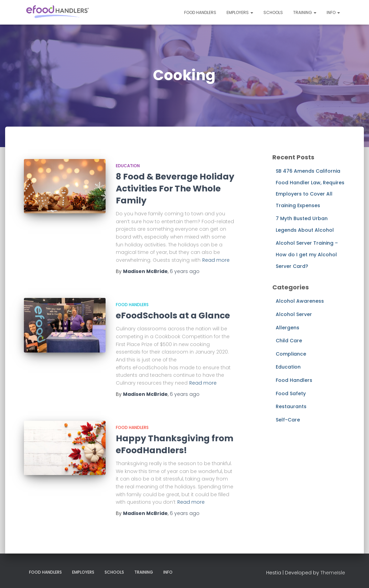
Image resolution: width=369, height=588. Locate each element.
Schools (273, 12)
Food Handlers (200, 12)
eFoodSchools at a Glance (173, 315)
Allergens (288, 328)
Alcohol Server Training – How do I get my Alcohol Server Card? (307, 254)
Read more (216, 260)
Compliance (291, 354)
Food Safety (291, 393)
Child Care (289, 341)
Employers (240, 12)
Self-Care (288, 420)
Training (305, 12)
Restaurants (291, 406)
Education (128, 166)
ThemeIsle (333, 573)
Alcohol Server (294, 314)
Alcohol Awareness (300, 301)
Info (333, 12)
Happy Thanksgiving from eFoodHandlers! (175, 444)
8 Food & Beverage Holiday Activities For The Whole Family (175, 189)
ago (185, 271)
